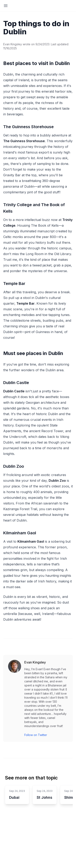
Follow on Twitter (36, 735)
